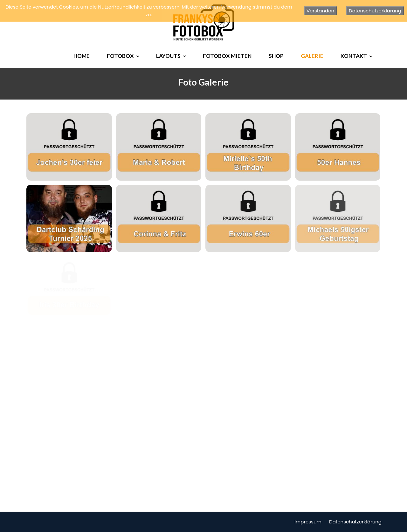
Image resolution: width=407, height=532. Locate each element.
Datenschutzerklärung (355, 522)
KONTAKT (354, 56)
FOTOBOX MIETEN (227, 56)
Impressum (308, 522)
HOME (82, 56)
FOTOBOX (120, 56)
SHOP (276, 56)
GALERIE (312, 56)
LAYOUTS (168, 56)
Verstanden (320, 11)
